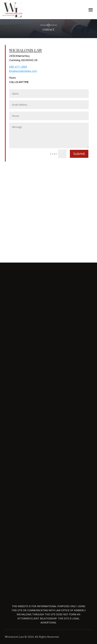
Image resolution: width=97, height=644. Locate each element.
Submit (79, 154)
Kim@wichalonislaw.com (23, 71)
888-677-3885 (18, 67)
